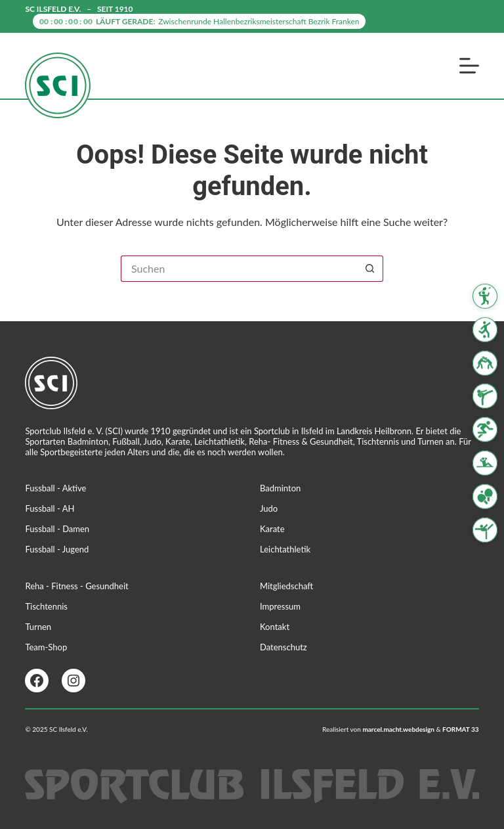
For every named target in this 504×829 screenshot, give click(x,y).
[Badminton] (485, 296)
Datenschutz (283, 647)
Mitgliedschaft (286, 586)
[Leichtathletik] (485, 430)
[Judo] (485, 363)
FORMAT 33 (461, 729)
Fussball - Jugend (57, 549)
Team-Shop (46, 647)
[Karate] (485, 396)
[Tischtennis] (485, 497)
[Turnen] (485, 529)
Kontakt (275, 627)
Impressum (280, 606)
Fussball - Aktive (55, 488)
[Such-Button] (370, 269)
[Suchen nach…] (239, 269)
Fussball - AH (50, 508)
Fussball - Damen (57, 529)
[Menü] (469, 66)
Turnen (38, 627)
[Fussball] (485, 330)
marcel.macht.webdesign (398, 729)
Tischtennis (46, 606)
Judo (269, 508)
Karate (272, 529)
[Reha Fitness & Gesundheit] (485, 463)
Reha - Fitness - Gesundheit (76, 586)
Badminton (280, 488)
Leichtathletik (285, 549)
